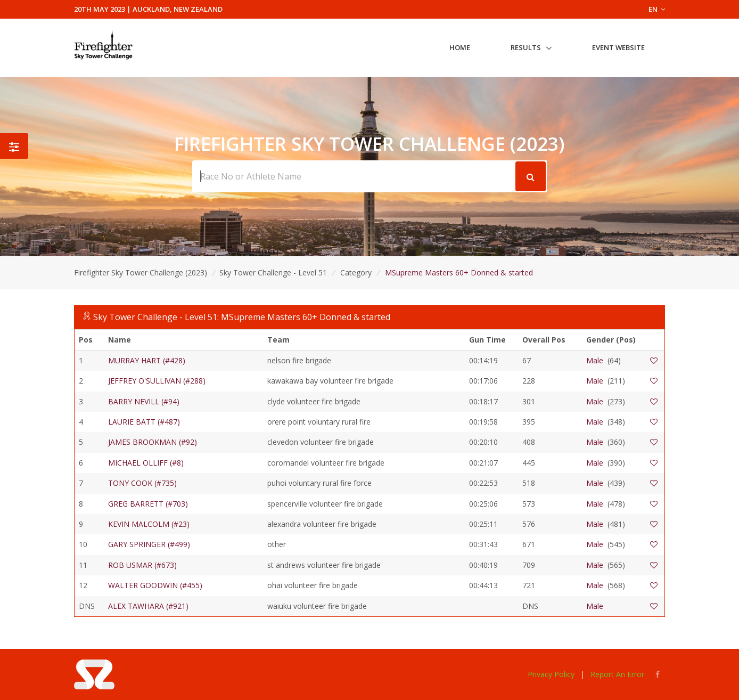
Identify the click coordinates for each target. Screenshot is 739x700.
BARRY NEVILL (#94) (144, 401)
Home (460, 47)
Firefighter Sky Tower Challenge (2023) (141, 272)
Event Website (618, 47)
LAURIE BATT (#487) (144, 422)
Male (595, 360)
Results (526, 47)
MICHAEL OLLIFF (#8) (146, 463)
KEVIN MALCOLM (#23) (149, 524)
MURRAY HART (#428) (147, 360)
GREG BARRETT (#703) (148, 504)
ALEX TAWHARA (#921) (148, 606)
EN (657, 9)
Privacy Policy (551, 674)
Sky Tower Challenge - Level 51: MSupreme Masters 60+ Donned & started (242, 317)
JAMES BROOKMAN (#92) (153, 442)
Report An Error (617, 674)
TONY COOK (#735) (142, 483)
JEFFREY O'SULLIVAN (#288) (157, 381)
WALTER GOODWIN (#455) (155, 585)
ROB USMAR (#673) (142, 565)
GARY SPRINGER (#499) (149, 544)
